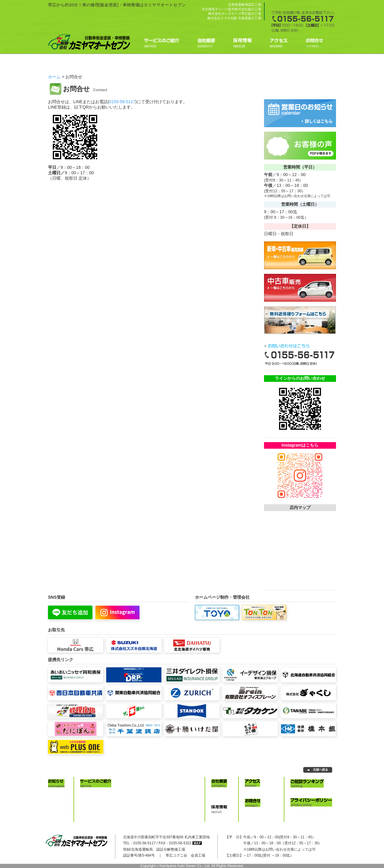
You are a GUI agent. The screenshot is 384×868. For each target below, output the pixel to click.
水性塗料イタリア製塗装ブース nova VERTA (119, 799)
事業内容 (221, 799)
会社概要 (221, 793)
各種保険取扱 (178, 799)
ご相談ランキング (308, 793)
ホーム (54, 77)
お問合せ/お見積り (263, 812)
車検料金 (90, 817)
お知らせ (58, 793)
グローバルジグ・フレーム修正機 (110, 805)
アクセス (255, 793)
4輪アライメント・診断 (102, 811)
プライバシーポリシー (311, 812)
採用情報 (221, 819)
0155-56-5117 (122, 102)
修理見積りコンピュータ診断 (106, 793)
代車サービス (178, 811)
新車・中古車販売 (181, 793)
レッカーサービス (181, 805)
